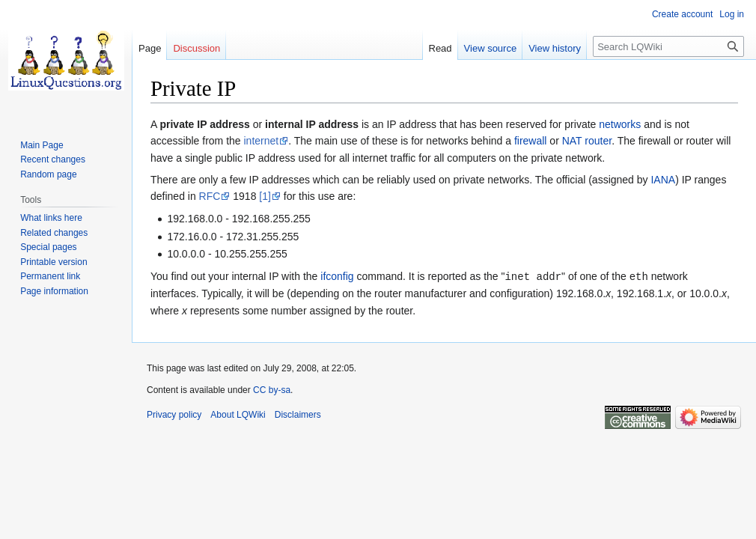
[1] (265, 196)
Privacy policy (174, 414)
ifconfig (337, 276)
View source (491, 48)
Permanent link (50, 276)
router (598, 141)
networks (620, 124)
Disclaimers (298, 414)
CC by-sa (272, 389)
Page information (54, 291)
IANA (663, 180)
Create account (682, 14)
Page (150, 48)
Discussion (196, 48)
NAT (572, 141)
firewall (531, 141)
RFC (210, 196)
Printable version (54, 262)
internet (262, 141)
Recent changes (53, 159)
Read (441, 48)
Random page (48, 174)
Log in (732, 14)
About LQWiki (238, 414)
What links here (51, 218)
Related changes (54, 233)
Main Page (42, 145)
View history (555, 48)
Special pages (48, 247)
